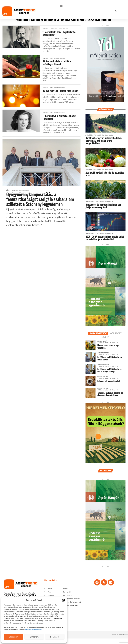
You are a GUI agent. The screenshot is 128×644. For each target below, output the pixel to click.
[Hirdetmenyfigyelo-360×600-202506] (105, 468)
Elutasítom (34, 637)
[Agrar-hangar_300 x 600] (105, 331)
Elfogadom (13, 637)
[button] (63, 600)
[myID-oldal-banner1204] (105, 105)
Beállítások (55, 637)
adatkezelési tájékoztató (34, 630)
